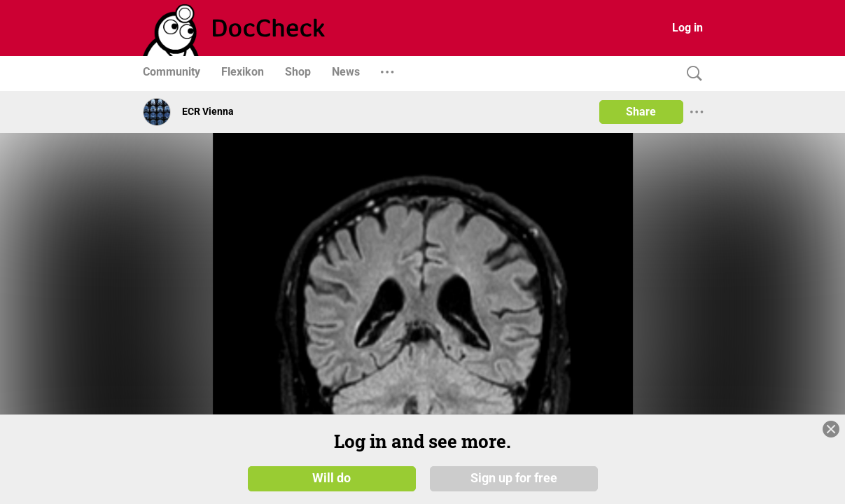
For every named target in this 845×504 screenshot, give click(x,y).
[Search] (691, 74)
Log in (687, 28)
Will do (331, 477)
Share (641, 112)
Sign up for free (514, 477)
